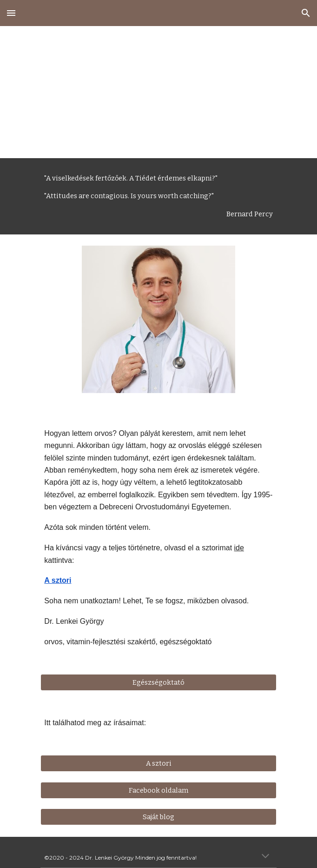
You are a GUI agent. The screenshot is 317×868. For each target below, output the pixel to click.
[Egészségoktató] (158, 683)
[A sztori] (158, 763)
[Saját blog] (158, 817)
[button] (11, 13)
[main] (158, 92)
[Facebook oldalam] (158, 790)
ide (239, 548)
